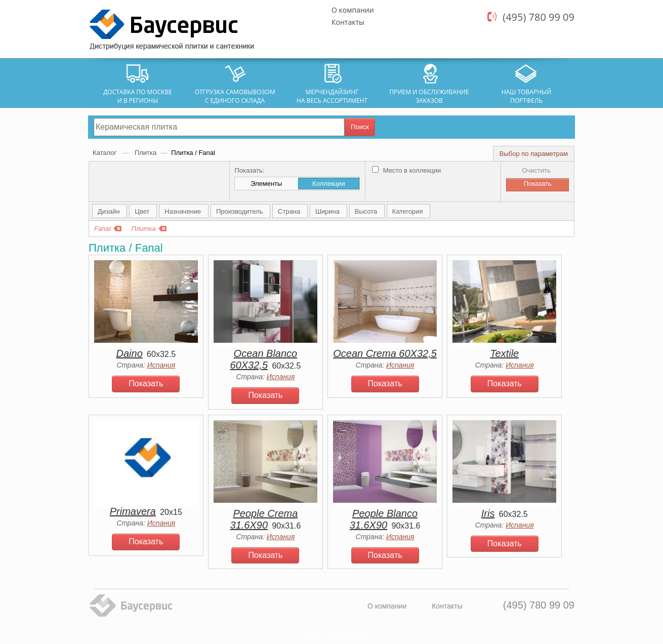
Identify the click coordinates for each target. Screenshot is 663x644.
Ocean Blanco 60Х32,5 (264, 359)
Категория (408, 211)
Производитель (240, 211)
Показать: (249, 170)
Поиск (360, 127)
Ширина (328, 211)
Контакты (348, 22)
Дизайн (110, 211)
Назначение (184, 211)
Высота (367, 211)
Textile (504, 353)
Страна (290, 211)
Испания (161, 365)
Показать (146, 384)
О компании (353, 10)
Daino (130, 353)
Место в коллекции (406, 170)
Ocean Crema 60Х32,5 (385, 353)
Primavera (133, 511)
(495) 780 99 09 (538, 17)
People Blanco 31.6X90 (384, 519)
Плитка (146, 153)
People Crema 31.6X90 (264, 519)
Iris (488, 513)
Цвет (143, 211)
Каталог (106, 153)
